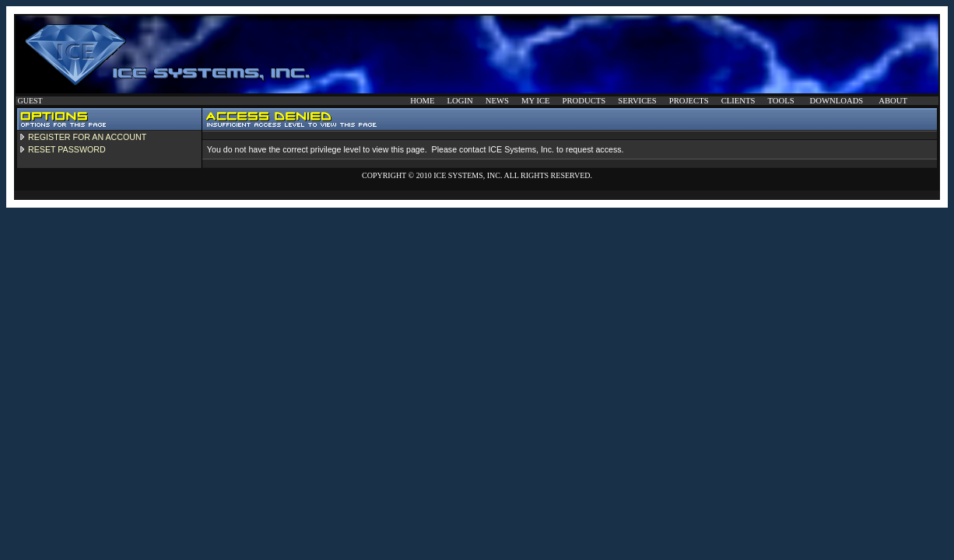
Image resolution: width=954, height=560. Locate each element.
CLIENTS (738, 101)
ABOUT (893, 101)
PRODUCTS (584, 101)
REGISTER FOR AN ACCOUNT (87, 137)
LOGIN (460, 101)
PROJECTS (689, 101)
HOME (422, 101)
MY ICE (536, 101)
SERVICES (637, 101)
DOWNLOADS (837, 101)
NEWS (497, 101)
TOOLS (780, 101)
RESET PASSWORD (67, 149)
